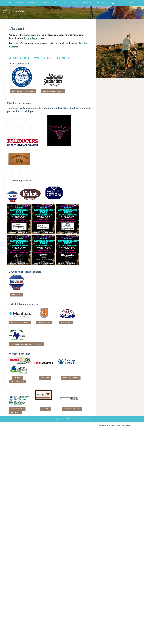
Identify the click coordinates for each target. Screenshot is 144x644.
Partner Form (31, 38)
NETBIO (45, 409)
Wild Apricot (111, 425)
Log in (130, 3)
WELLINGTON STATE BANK (72, 409)
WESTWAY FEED (16, 412)
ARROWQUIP (45, 378)
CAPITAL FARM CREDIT (18, 381)
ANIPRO (17, 378)
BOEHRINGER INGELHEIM (71, 378)
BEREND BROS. (66, 322)
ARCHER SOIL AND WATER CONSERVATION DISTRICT (27, 344)
